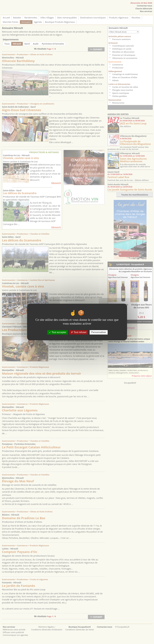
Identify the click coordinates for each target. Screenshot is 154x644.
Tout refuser (79, 332)
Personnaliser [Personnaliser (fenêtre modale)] (99, 332)
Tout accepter (58, 332)
